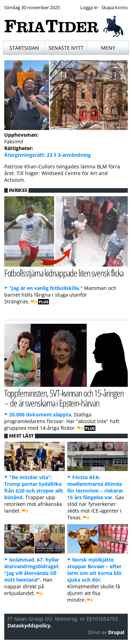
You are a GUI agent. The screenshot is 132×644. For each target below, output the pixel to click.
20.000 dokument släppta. (41, 414)
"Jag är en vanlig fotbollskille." (46, 288)
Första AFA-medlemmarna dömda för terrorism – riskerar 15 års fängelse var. (95, 487)
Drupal (116, 632)
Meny (108, 48)
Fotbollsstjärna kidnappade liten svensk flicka (64, 273)
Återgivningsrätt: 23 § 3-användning (48, 155)
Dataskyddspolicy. (30, 626)
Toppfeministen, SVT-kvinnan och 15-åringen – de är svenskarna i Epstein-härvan (64, 398)
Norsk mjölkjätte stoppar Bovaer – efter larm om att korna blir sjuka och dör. (95, 570)
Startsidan (24, 48)
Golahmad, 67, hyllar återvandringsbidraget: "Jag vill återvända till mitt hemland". (32, 570)
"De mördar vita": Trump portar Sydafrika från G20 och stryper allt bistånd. (34, 487)
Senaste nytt (66, 48)
